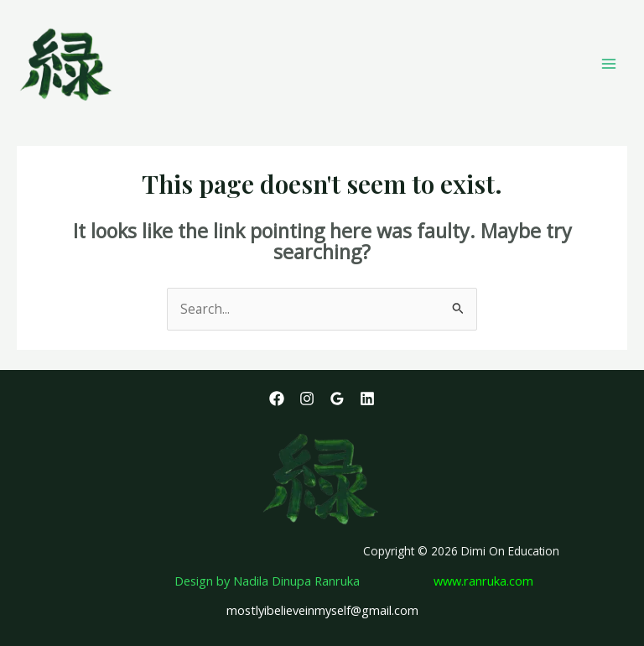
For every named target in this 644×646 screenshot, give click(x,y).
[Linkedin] (367, 399)
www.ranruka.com (483, 581)
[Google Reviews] (337, 399)
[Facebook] (277, 399)
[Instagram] (307, 399)
